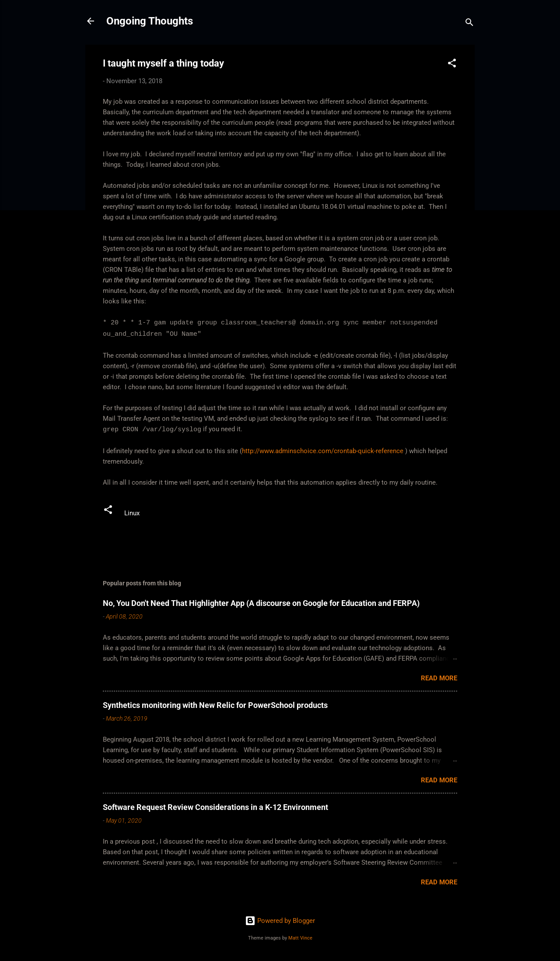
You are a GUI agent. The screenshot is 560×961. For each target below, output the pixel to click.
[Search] (469, 24)
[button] (452, 65)
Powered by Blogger (280, 921)
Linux (132, 513)
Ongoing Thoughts (150, 21)
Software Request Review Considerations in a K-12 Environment (215, 807)
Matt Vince (300, 938)
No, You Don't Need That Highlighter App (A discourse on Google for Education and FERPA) (261, 603)
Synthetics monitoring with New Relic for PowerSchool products (215, 705)
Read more (439, 678)
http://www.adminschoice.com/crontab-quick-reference (323, 451)
